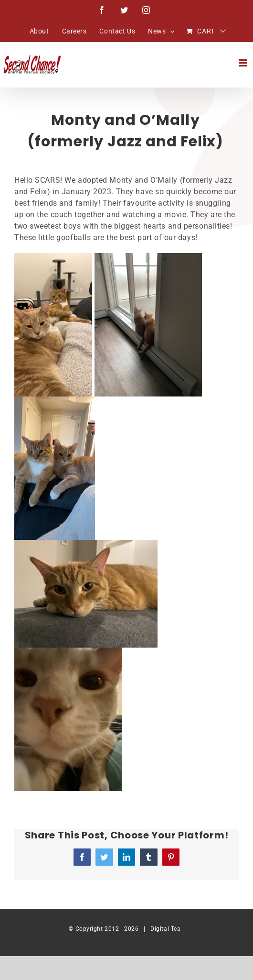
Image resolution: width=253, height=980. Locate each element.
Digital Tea (165, 929)
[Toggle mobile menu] (244, 63)
